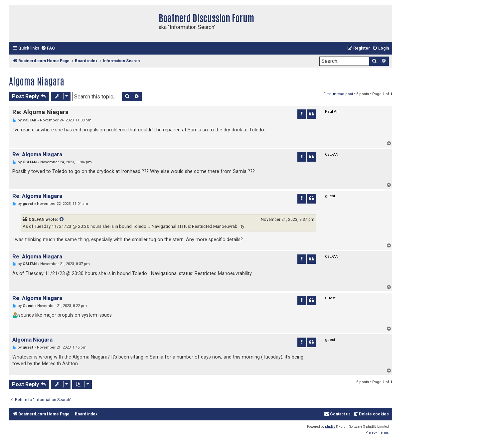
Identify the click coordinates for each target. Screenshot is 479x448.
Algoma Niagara (37, 81)
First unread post (338, 94)
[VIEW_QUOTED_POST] (62, 220)
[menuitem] (48, 48)
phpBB (330, 427)
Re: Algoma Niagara (40, 112)
